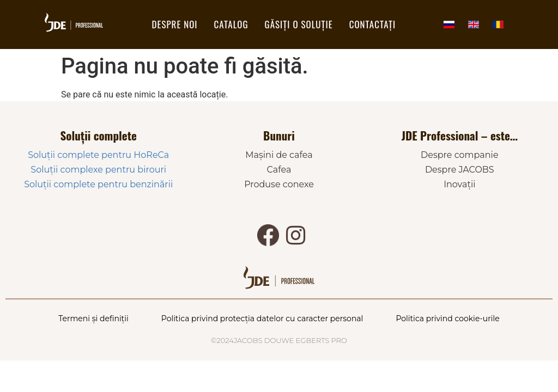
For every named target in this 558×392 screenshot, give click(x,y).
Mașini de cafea (279, 155)
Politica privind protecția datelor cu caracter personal (262, 318)
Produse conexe (279, 184)
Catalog (231, 24)
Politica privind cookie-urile (447, 318)
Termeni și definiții (93, 318)
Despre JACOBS (460, 170)
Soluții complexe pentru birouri (98, 170)
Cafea (279, 170)
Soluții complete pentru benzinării (98, 184)
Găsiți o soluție (299, 24)
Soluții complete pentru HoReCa (98, 155)
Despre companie (460, 155)
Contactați (372, 24)
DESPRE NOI (175, 24)
